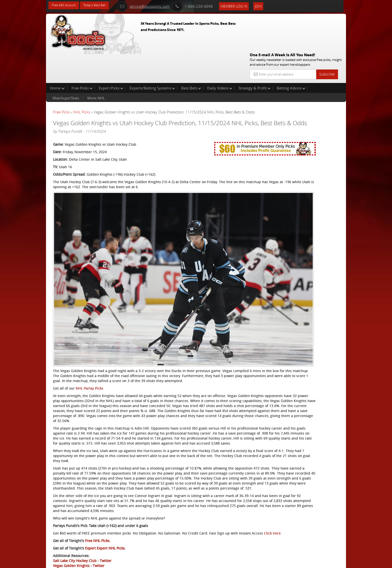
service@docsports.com (154, 5)
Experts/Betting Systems (152, 56)
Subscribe (327, 38)
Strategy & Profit (254, 56)
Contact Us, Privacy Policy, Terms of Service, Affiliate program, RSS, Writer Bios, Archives (226, 562)
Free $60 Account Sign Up (296, 176)
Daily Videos (220, 56)
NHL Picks (82, 80)
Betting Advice (291, 56)
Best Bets (191, 56)
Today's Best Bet (100, 6)
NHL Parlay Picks (89, 327)
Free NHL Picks (97, 520)
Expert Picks (111, 56)
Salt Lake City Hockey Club (75, 540)
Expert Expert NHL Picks (105, 527)
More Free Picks (323, 83)
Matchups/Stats (66, 66)
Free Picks (82, 56)
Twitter (106, 540)
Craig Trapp (293, 116)
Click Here (86, 512)
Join (269, 5)
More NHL (96, 66)
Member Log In (245, 5)
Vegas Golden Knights (71, 545)
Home (57, 56)
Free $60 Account (66, 6)
